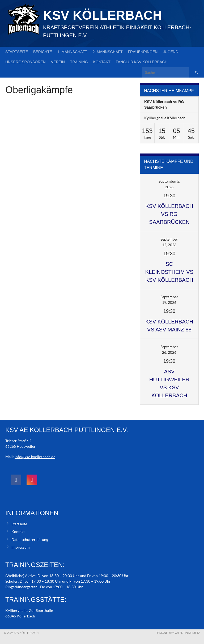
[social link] (16, 480)
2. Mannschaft (108, 52)
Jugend (171, 52)
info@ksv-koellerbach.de (35, 457)
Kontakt (102, 62)
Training (79, 62)
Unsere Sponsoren (25, 62)
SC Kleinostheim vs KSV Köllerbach (169, 272)
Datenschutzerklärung (30, 539)
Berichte (43, 52)
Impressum (21, 547)
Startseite (17, 52)
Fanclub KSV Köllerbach (142, 62)
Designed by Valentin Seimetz (178, 633)
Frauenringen (143, 52)
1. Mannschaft (72, 52)
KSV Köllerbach (103, 15)
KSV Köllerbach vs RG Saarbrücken (169, 214)
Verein (58, 62)
